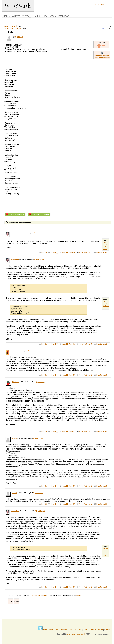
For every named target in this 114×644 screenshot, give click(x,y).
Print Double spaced (102, 58)
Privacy (93, 630)
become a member (40, 595)
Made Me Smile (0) (86, 253)
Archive (7, 26)
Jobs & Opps (49, 16)
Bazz (11, 351)
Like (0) (44, 253)
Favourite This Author (40, 214)
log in (79, 595)
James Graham (15, 233)
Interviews (64, 16)
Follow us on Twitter (51, 630)
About (100, 630)
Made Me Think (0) (69, 253)
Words (26, 16)
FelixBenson (15, 382)
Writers (16, 16)
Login (97, 4)
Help (80, 630)
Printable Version (102, 56)
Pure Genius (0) (102, 253)
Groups (36, 16)
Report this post (40, 233)
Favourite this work (16, 214)
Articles (64, 630)
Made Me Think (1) (69, 432)
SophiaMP (14, 26)
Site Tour (73, 630)
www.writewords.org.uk (76, 634)
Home (6, 16)
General (19, 28)
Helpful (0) (54, 253)
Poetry (13, 28)
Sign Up (104, 4)
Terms (86, 630)
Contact (107, 630)
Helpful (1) (54, 344)
